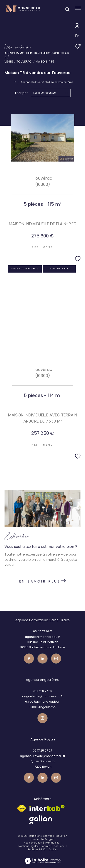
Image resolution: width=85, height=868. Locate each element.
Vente (9, 62)
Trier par (21, 93)
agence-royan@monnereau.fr (43, 756)
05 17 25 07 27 (42, 751)
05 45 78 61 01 (43, 631)
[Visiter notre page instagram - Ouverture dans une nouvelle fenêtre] (56, 659)
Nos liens (59, 846)
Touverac (24, 62)
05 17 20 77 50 (42, 691)
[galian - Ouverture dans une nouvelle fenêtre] (41, 820)
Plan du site (53, 843)
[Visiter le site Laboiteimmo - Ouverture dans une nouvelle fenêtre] (42, 858)
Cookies (53, 850)
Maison (41, 62)
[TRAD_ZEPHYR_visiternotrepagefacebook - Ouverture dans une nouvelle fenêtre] (29, 659)
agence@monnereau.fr (42, 637)
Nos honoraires (33, 843)
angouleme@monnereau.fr (43, 696)
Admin (46, 846)
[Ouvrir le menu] (78, 8)
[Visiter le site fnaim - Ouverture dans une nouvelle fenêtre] (22, 808)
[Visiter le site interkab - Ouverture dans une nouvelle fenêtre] (47, 808)
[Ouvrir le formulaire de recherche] (67, 9)
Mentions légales (29, 846)
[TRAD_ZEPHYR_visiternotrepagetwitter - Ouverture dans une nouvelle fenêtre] (42, 659)
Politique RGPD (37, 850)
